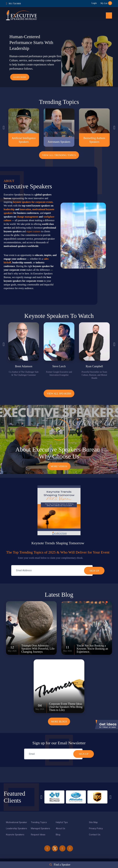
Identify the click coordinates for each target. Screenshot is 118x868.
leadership (9, 209)
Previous (4, 128)
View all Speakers (59, 394)
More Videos (59, 466)
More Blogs (59, 722)
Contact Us (95, 835)
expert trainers (33, 231)
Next (114, 128)
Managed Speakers (40, 828)
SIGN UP (84, 754)
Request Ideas (38, 835)
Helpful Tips (62, 822)
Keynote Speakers (15, 835)
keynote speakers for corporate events (33, 202)
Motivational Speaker (17, 822)
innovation (25, 209)
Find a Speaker (62, 865)
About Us (60, 828)
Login (94, 3)
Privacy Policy (96, 828)
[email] (53, 754)
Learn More (20, 77)
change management (27, 217)
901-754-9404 (15, 4)
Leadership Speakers (17, 828)
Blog (58, 835)
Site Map (93, 822)
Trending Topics (39, 822)
